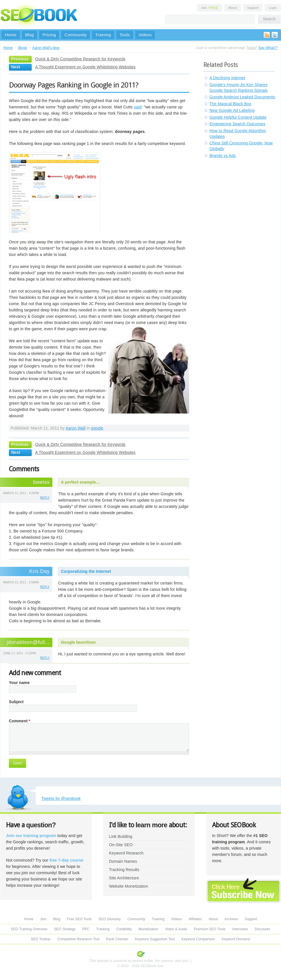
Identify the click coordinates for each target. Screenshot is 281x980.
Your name (19, 683)
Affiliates (195, 919)
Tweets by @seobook (61, 798)
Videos (145, 35)
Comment (20, 721)
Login (273, 8)
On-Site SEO (121, 845)
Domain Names (123, 861)
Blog (30, 35)
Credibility (124, 929)
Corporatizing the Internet (86, 571)
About (232, 8)
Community (75, 35)
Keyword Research (126, 853)
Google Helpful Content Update (238, 117)
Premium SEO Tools (210, 929)
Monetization (149, 929)
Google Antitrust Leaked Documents (242, 97)
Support (253, 8)
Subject (16, 702)
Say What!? (268, 48)
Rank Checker (117, 939)
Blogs (23, 48)
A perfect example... (80, 482)
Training (103, 35)
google (97, 428)
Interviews (240, 929)
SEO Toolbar (41, 939)
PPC (86, 929)
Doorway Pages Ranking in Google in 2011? (74, 85)
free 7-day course (67, 860)
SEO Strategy (65, 929)
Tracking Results (124, 870)
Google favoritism (78, 642)
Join (210, 8)
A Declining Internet (227, 78)
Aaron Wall (75, 428)
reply (45, 498)
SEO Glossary (110, 919)
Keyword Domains (236, 939)
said (138, 107)
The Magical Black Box (230, 104)
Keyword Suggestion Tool (155, 939)
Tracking (103, 929)
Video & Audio (176, 929)
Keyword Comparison (198, 939)
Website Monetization (128, 886)
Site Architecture (124, 878)
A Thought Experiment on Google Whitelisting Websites (85, 67)
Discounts (262, 929)
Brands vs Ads (223, 156)
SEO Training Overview (29, 929)
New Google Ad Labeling (232, 110)
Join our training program (31, 836)
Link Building (121, 836)
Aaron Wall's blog (46, 48)
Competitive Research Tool (79, 939)
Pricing (49, 35)
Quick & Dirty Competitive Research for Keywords (80, 59)
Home (11, 35)
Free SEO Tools (79, 919)
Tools (125, 35)
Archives (231, 919)
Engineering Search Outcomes (237, 124)
